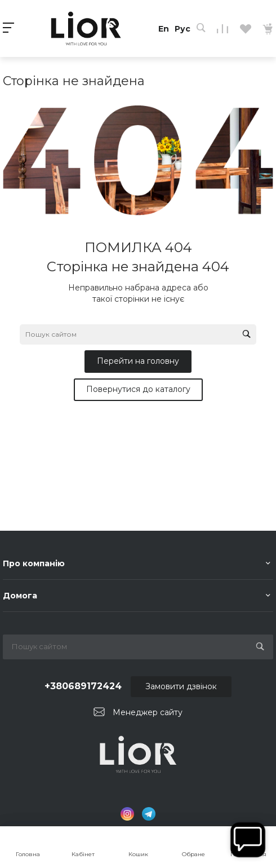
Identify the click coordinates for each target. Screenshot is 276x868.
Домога (20, 596)
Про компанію (34, 563)
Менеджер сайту (148, 712)
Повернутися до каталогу (138, 389)
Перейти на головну (138, 361)
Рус (182, 29)
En (164, 29)
